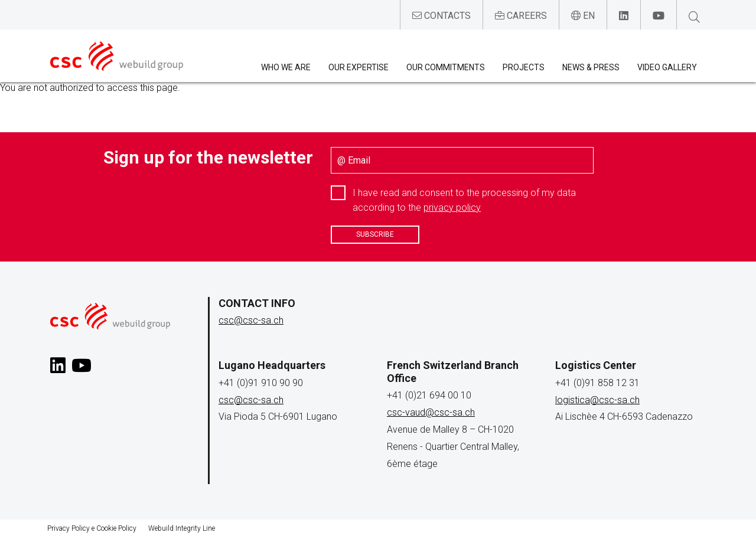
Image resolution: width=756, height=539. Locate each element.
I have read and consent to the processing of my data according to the (464, 200)
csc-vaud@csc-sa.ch (431, 412)
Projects (524, 67)
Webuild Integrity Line (182, 528)
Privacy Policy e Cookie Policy (92, 528)
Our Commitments (446, 67)
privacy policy (452, 208)
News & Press (591, 67)
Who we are (286, 67)
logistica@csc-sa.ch (597, 400)
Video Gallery (667, 67)
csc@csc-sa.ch (251, 320)
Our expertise (359, 67)
